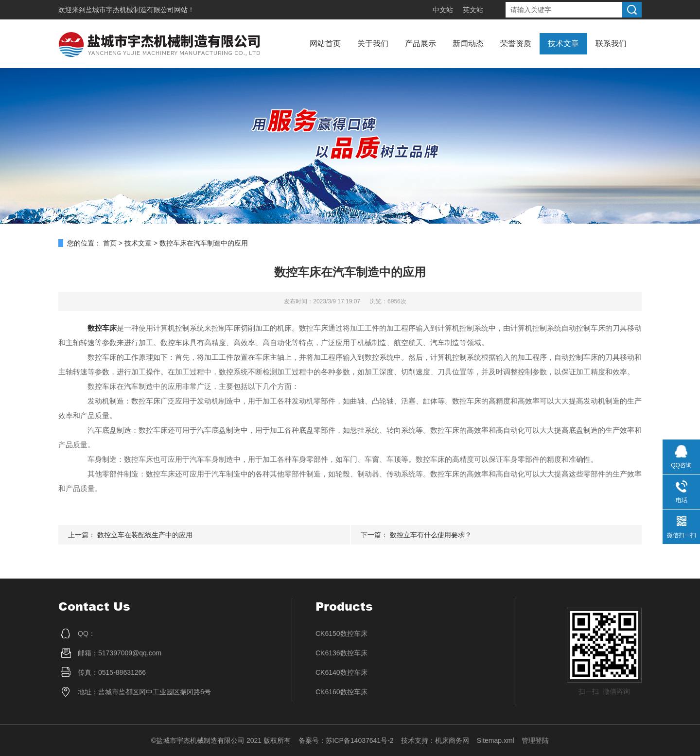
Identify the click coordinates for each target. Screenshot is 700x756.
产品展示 (420, 44)
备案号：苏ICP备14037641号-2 (346, 740)
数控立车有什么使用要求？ (431, 535)
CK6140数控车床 (341, 672)
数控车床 (102, 328)
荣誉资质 (516, 44)
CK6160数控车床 (341, 692)
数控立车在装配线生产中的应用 (145, 535)
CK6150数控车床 (341, 633)
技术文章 (563, 44)
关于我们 (373, 44)
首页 (110, 243)
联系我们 (611, 44)
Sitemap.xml (496, 740)
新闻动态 (468, 44)
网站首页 (325, 44)
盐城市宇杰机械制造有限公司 (130, 10)
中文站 (443, 10)
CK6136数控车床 (341, 653)
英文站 (473, 10)
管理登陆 (535, 740)
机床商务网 (452, 740)
